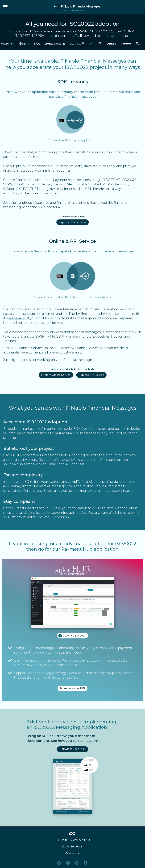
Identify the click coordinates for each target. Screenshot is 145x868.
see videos (16, 318)
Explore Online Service (56, 375)
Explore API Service (91, 375)
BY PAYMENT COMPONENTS (72, 11)
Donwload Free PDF (72, 749)
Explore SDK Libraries (73, 222)
